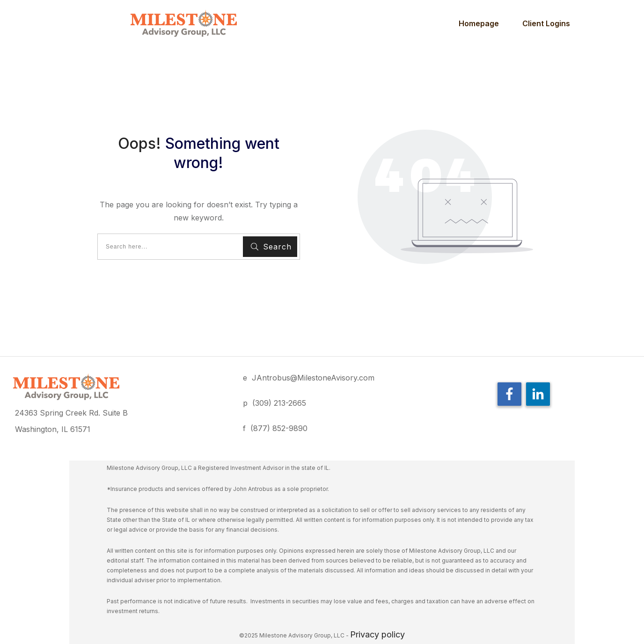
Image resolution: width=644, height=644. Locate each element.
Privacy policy (377, 634)
